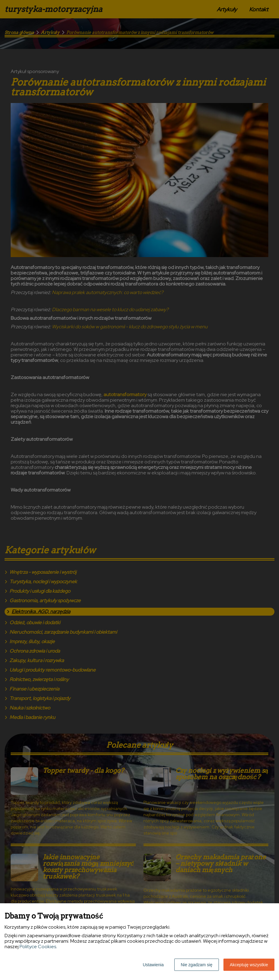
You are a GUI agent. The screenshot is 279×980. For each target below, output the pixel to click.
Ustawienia (153, 965)
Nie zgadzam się (197, 965)
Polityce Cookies (38, 947)
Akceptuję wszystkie (249, 965)
